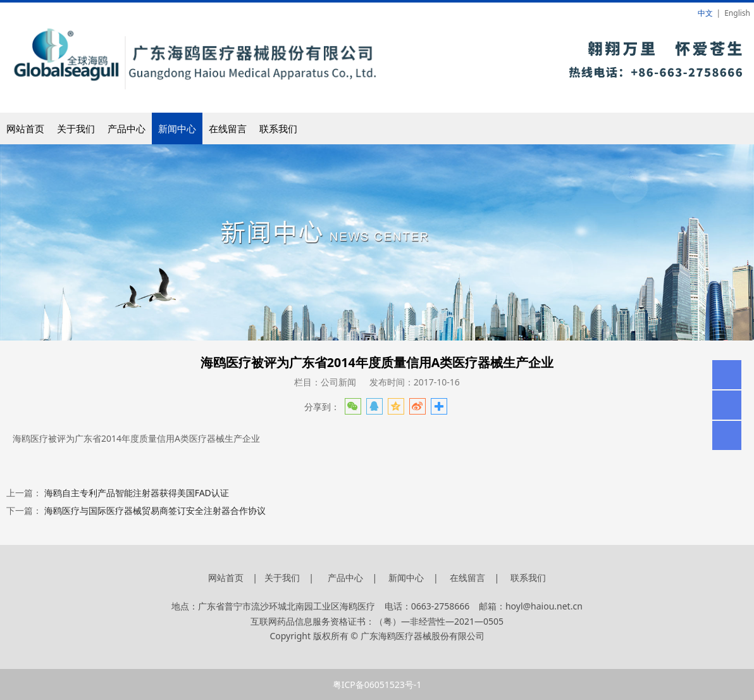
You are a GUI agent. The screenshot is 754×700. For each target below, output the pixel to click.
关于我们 (76, 128)
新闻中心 (177, 128)
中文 (705, 13)
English (737, 13)
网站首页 (25, 128)
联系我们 (278, 128)
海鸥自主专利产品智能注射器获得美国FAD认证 (137, 493)
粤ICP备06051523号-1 (377, 684)
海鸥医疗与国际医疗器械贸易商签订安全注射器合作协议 (155, 510)
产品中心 (127, 128)
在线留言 (228, 128)
